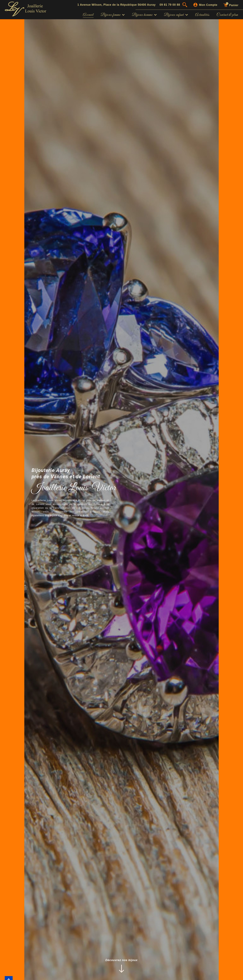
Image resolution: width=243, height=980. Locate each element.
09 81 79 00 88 (170, 5)
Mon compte (208, 5)
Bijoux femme (113, 15)
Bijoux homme (144, 15)
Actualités (202, 15)
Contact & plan (227, 15)
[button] (186, 5)
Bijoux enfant (176, 15)
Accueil (88, 15)
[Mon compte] (195, 5)
